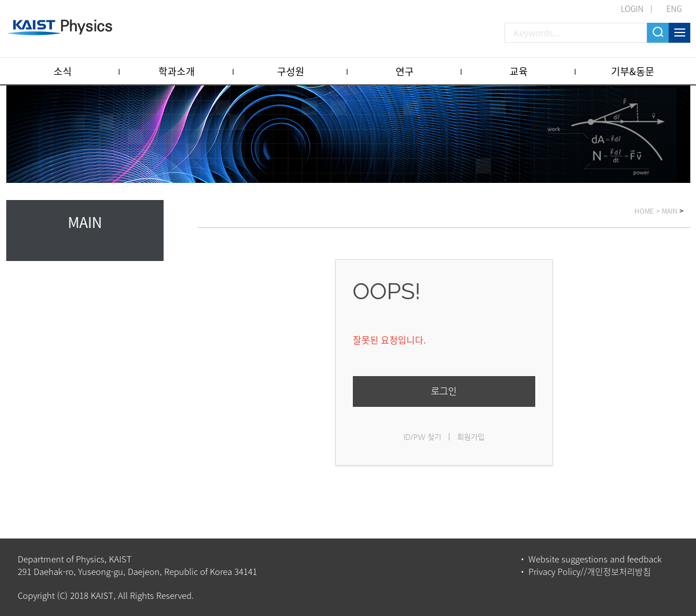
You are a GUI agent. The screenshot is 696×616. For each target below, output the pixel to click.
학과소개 (177, 71)
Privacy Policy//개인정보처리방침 (590, 572)
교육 (519, 71)
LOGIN (632, 9)
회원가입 (471, 437)
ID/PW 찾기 (422, 437)
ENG (674, 9)
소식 (63, 71)
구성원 (291, 71)
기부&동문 (633, 71)
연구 (405, 71)
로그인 (444, 391)
